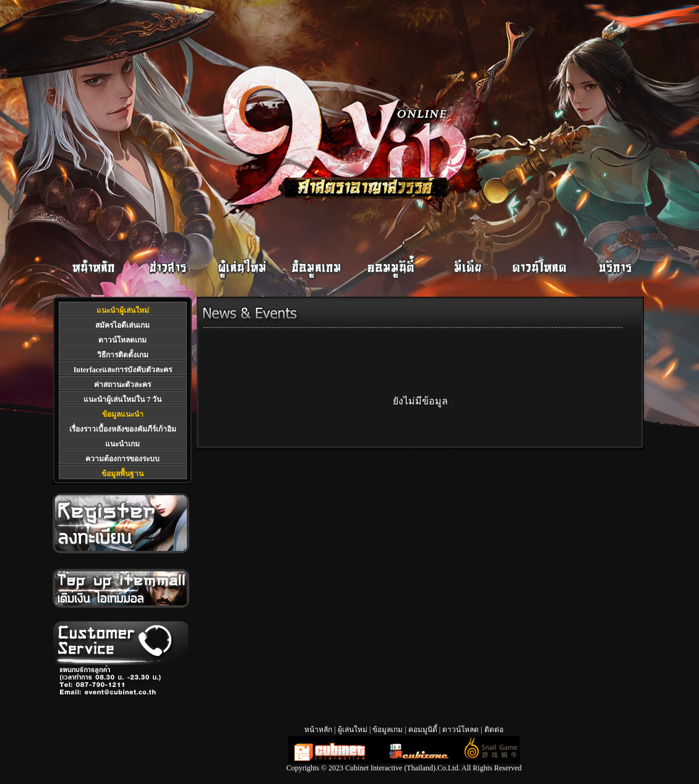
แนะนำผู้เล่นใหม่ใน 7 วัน (122, 399)
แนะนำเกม (122, 444)
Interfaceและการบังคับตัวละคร (123, 370)
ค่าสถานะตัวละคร (122, 385)
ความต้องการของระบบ (122, 459)
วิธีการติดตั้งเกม (123, 355)
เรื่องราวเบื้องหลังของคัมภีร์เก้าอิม (123, 429)
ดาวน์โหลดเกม (122, 340)
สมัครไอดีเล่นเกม (122, 325)
